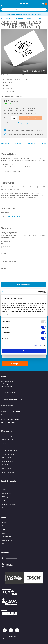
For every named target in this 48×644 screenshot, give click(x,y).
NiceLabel (5, 544)
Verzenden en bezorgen (10, 450)
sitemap (5, 639)
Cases (4, 486)
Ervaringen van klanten (9, 504)
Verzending (18, 143)
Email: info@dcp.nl (7, 405)
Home (3, 19)
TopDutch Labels (7, 537)
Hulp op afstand (7, 458)
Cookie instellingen (8, 472)
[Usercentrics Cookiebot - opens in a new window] (38, 292)
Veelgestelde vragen (9, 454)
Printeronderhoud (8, 461)
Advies (4, 490)
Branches (5, 508)
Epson (4, 526)
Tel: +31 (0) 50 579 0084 (9, 393)
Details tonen (38, 345)
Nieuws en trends (8, 493)
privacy (11, 639)
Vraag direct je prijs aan (25, 123)
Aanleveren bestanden (9, 447)
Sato (4, 529)
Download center (8, 440)
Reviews (44, 143)
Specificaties (31, 143)
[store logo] (24, 4)
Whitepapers (6, 497)
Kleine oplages (7, 469)
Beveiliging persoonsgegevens (12, 465)
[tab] (24, 152)
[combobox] (24, 10)
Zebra (4, 522)
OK (24, 351)
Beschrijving (5, 143)
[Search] (45, 10)
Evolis (4, 533)
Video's (4, 500)
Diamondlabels (7, 540)
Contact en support (8, 436)
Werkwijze (5, 443)
